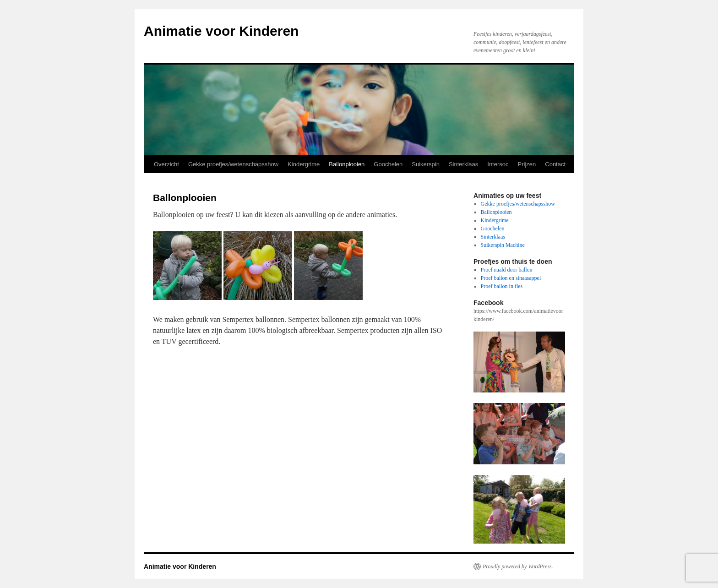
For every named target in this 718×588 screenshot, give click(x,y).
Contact (555, 164)
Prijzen (527, 164)
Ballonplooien (347, 164)
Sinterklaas (463, 164)
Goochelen (388, 164)
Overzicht (166, 164)
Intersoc (498, 164)
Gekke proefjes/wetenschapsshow (233, 164)
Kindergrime (304, 164)
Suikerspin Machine (503, 245)
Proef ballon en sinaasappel (511, 278)
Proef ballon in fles (502, 286)
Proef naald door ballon (507, 270)
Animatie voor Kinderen (221, 31)
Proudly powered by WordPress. (518, 566)
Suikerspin (426, 164)
